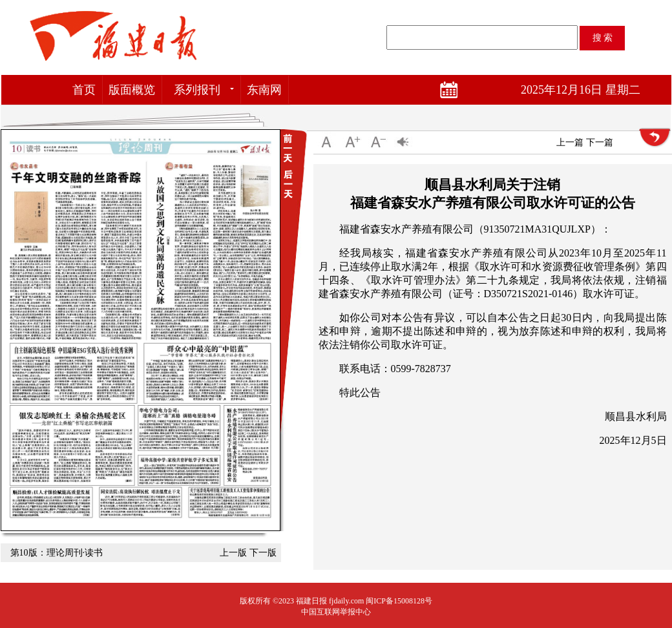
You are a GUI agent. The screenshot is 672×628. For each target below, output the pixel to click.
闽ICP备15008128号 (399, 601)
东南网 (264, 90)
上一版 (233, 553)
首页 (84, 90)
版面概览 (132, 90)
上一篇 (570, 142)
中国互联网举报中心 (336, 612)
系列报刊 (197, 90)
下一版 (263, 553)
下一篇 (600, 142)
